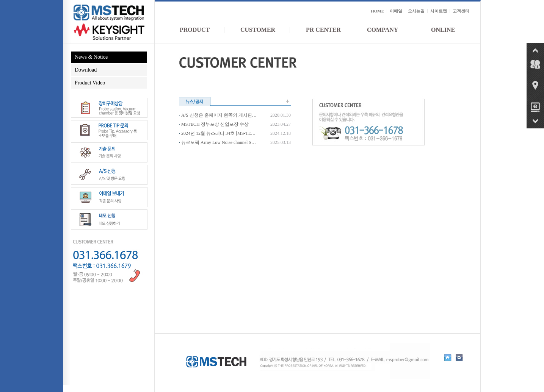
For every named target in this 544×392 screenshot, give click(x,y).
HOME (377, 11)
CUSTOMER (258, 30)
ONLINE (443, 30)
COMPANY (383, 30)
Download (86, 70)
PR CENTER (323, 30)
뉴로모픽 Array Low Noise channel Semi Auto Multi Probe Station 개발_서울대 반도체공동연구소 (219, 142)
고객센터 (461, 11)
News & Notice (91, 57)
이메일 (396, 11)
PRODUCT (195, 30)
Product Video (90, 83)
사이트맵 (439, 11)
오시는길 (416, 11)
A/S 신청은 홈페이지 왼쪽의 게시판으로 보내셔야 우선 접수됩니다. (219, 115)
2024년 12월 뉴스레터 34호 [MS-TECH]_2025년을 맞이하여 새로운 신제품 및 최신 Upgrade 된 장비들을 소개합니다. (219, 133)
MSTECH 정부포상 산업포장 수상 (215, 124)
